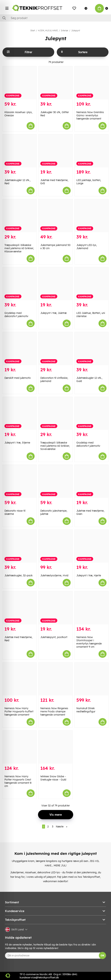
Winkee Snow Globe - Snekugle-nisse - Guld (53, 778)
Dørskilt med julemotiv (18, 378)
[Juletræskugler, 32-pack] (20, 546)
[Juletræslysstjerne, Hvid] (55, 546)
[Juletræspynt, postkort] (55, 608)
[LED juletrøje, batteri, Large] (91, 151)
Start (33, 30)
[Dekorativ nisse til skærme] (20, 481)
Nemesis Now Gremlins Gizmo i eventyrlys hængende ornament (90, 115)
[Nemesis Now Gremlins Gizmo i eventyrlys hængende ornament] (91, 83)
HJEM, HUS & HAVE (48, 30)
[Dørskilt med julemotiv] (20, 349)
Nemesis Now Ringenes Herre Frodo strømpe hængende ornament (54, 711)
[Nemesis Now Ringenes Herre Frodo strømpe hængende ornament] (55, 679)
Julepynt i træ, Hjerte (89, 575)
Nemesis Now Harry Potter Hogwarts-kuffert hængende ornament (19, 711)
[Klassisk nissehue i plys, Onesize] (20, 83)
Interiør (65, 30)
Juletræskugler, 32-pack (19, 575)
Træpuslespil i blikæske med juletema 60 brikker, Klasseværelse (19, 248)
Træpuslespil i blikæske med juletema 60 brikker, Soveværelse (55, 446)
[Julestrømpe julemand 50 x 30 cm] (55, 216)
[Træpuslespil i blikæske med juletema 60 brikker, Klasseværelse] (20, 216)
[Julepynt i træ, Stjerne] (20, 413)
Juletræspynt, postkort (54, 637)
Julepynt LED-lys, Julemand (87, 247)
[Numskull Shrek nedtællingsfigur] (91, 679)
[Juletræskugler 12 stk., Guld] (91, 349)
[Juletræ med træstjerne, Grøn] (91, 481)
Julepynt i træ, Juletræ (53, 313)
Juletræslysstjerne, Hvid (54, 575)
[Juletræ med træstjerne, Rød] (20, 608)
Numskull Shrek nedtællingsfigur (86, 710)
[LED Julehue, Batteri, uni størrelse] (91, 284)
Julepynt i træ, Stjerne (17, 443)
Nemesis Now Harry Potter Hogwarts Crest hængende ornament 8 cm (18, 781)
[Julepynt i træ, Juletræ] (55, 284)
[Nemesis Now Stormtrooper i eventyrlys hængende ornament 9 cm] (91, 608)
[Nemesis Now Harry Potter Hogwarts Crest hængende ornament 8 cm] (20, 747)
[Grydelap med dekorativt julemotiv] (20, 284)
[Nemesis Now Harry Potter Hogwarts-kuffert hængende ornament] (20, 679)
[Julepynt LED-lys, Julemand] (91, 216)
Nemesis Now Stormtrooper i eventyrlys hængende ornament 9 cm (89, 642)
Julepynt (76, 30)
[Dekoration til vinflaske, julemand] (55, 349)
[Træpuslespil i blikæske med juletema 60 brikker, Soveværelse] (55, 413)
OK (103, 955)
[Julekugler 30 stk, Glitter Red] (55, 83)
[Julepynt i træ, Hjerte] (91, 546)
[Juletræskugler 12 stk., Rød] (20, 151)
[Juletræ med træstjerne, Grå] (55, 151)
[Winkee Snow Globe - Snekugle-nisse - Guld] (55, 747)
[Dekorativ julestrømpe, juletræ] (55, 481)
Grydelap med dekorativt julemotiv (16, 315)
